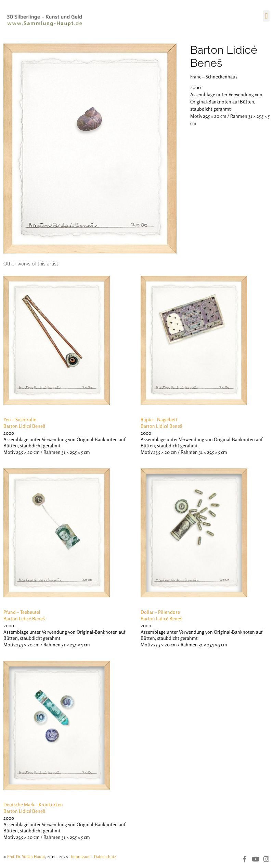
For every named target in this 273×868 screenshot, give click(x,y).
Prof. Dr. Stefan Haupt (26, 857)
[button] (266, 16)
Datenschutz (105, 857)
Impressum (81, 857)
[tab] (31, 264)
